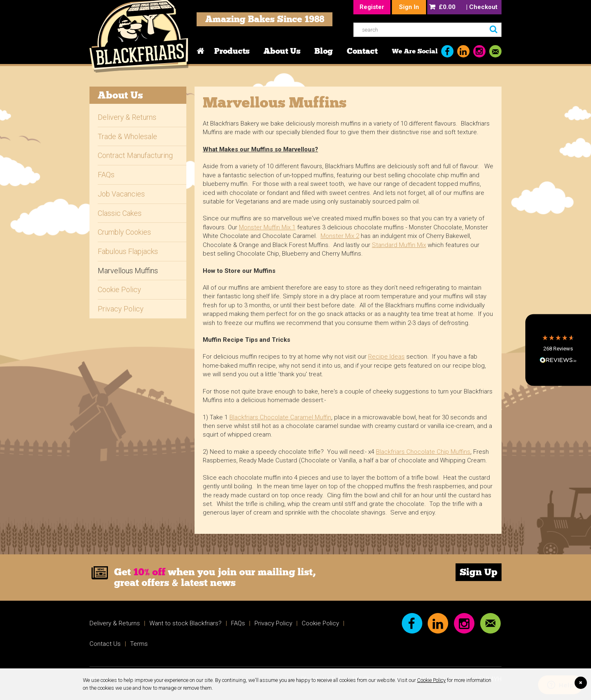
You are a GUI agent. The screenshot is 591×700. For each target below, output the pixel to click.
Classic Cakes (120, 213)
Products (232, 51)
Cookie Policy (431, 680)
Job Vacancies (121, 194)
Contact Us (105, 644)
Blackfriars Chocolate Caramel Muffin (280, 417)
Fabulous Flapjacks (128, 251)
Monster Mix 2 (340, 236)
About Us (282, 51)
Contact (362, 51)
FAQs (106, 175)
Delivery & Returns (127, 117)
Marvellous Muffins (128, 271)
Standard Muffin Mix (399, 245)
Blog (324, 51)
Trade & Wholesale (127, 136)
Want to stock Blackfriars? (186, 623)
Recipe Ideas (386, 357)
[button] (558, 350)
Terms (139, 644)
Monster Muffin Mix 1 (267, 227)
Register (372, 7)
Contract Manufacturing (135, 155)
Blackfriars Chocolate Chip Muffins (423, 452)
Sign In (409, 7)
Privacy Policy (121, 309)
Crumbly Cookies (124, 232)
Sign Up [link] (479, 572)
